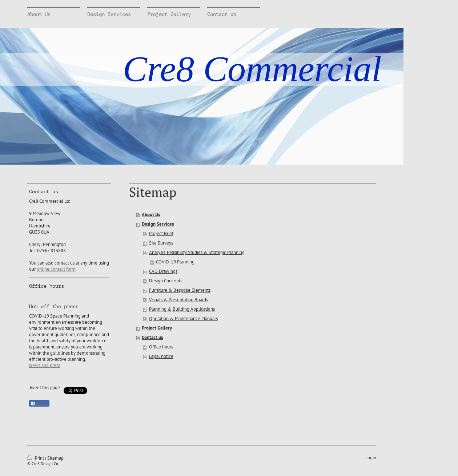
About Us (151, 215)
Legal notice (161, 356)
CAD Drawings (163, 271)
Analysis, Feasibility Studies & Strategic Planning (197, 252)
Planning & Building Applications (182, 309)
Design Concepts (166, 281)
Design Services (158, 224)
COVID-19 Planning (175, 262)
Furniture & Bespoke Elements (180, 290)
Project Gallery (157, 328)
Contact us (152, 337)
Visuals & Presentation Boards (178, 300)
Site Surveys (161, 243)
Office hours (161, 347)
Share (39, 404)
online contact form (56, 269)
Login (371, 458)
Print (36, 458)
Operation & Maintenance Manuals (183, 318)
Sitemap (55, 458)
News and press (45, 365)
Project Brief (161, 233)
